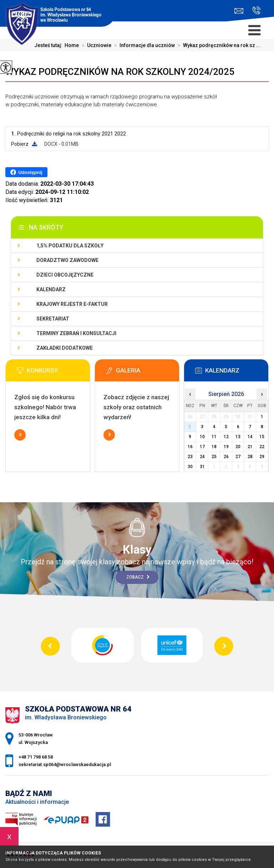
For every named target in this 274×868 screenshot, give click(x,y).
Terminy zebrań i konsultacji (76, 333)
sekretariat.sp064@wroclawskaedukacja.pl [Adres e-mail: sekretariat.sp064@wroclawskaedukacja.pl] (65, 764)
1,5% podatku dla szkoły (70, 246)
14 (250, 437)
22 (262, 447)
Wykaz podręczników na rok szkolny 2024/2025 (120, 72)
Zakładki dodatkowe (65, 348)
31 (202, 467)
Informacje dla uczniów (143, 45)
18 (214, 447)
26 (226, 457)
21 (250, 447)
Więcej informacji (20, 435)
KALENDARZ (51, 289)
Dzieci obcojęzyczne (65, 275)
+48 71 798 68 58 (256, 10)
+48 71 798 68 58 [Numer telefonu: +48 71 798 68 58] (36, 757)
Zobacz (138, 577)
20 (238, 447)
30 (190, 467)
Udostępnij (26, 172)
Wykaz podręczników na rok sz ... (218, 45)
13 (238, 437)
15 (262, 437)
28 (250, 457)
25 (214, 457)
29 (262, 457)
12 (226, 437)
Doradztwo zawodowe (67, 260)
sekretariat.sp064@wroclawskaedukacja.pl (239, 11)
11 (214, 437)
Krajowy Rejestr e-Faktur (72, 304)
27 (238, 457)
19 (226, 447)
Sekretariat (53, 319)
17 (202, 447)
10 (202, 437)
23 (190, 457)
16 (190, 447)
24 (202, 457)
